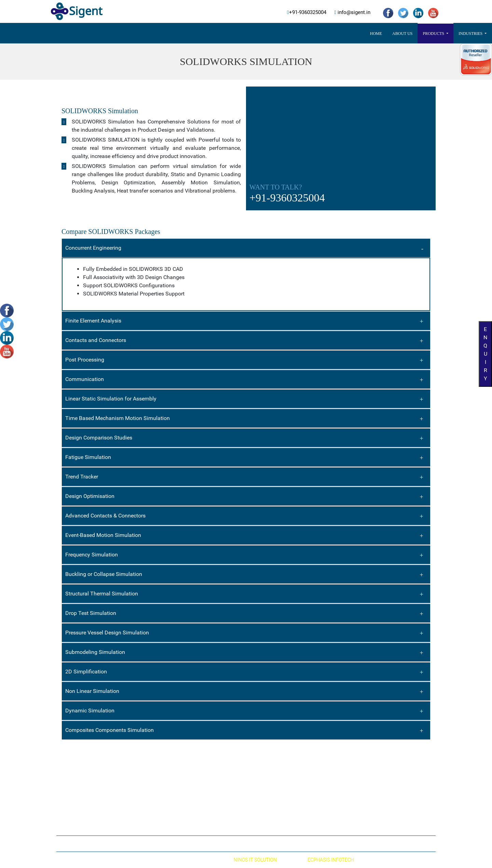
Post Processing (85, 360)
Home (134, 34)
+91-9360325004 (308, 12)
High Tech (264, 801)
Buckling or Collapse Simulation (104, 574)
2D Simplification (86, 672)
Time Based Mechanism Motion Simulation (118, 418)
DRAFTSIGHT (171, 778)
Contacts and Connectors (96, 340)
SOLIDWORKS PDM (80, 813)
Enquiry (485, 354)
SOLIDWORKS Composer (86, 824)
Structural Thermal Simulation (102, 594)
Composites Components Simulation (110, 730)
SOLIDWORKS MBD (177, 813)
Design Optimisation (90, 496)
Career (321, 34)
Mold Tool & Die (270, 813)
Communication (85, 379)
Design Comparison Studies (99, 438)
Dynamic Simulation (90, 711)
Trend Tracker (82, 477)
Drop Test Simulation (91, 613)
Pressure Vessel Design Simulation (107, 633)
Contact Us (352, 34)
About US (160, 34)
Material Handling (273, 778)
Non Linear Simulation (92, 691)
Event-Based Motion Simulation (103, 535)
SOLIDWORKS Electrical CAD (187, 766)
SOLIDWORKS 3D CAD (83, 766)
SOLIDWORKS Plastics (83, 801)
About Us (229, 844)
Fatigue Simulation (88, 457)
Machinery (265, 824)
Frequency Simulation (92, 555)
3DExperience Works (278, 34)
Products (192, 34)
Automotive (266, 766)
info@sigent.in (353, 12)
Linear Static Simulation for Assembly (111, 399)
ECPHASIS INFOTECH (331, 860)
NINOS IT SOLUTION (255, 860)
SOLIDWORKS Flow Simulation (92, 789)
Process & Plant (271, 789)
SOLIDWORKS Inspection (183, 801)
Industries (229, 34)
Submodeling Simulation (95, 652)
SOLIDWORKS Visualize (181, 790)
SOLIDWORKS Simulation (86, 778)
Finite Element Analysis (93, 321)
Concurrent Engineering (93, 248)
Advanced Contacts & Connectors (105, 516)
